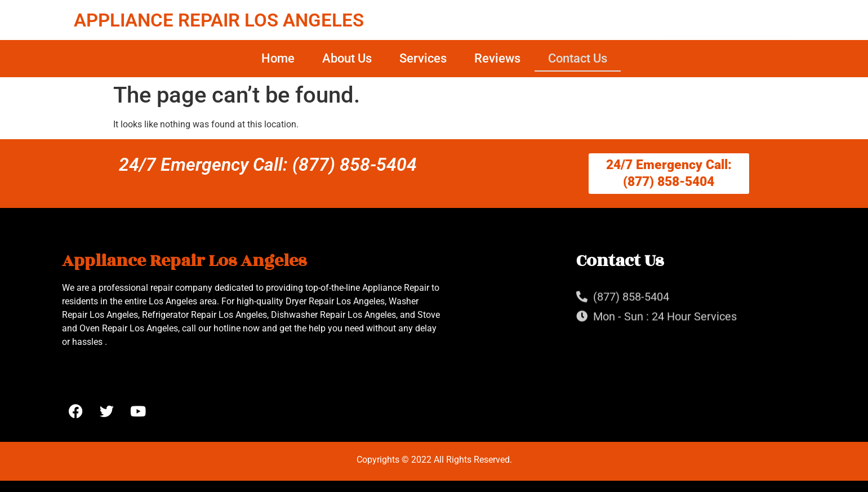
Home (278, 58)
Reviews (497, 58)
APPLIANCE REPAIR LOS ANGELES (219, 20)
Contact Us (578, 58)
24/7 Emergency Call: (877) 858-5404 (268, 165)
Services (423, 58)
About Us (347, 58)
